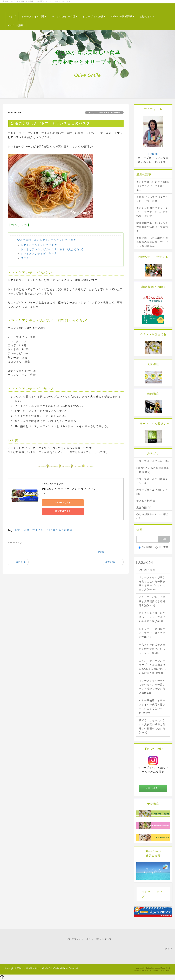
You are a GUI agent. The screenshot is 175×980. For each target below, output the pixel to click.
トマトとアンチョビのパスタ (39, 245)
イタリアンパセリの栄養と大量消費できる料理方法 (152, 601)
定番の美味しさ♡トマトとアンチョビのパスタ (47, 240)
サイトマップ (104, 939)
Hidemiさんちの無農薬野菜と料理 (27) (153, 470)
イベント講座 (16, 25)
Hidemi (153, 154)
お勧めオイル (147, 16)
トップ (12, 16)
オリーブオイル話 (94, 16)
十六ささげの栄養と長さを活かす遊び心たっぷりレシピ (152, 649)
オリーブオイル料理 (34, 16)
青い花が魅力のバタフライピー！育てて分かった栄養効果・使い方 (152, 212)
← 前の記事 (18, 555)
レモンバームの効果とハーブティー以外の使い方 (152, 633)
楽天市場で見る (90, 503)
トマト (19, 523)
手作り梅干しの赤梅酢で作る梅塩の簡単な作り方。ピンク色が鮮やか (152, 242)
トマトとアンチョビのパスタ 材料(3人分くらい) (52, 249)
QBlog (148, 570)
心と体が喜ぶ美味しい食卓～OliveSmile (41, 968)
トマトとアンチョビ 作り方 (39, 254)
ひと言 (25, 258)
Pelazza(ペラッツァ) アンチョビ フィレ (69, 489)
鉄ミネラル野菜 (63, 523)
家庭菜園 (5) (144, 508)
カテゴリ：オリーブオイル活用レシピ (104, 112)
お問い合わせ (153, 788)
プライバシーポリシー (84, 939)
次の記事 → (113, 555)
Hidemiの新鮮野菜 (122, 16)
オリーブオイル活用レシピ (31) (152, 492)
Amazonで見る (57, 503)
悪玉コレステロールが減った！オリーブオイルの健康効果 (152, 617)
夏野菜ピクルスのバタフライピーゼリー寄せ (152, 199)
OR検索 (162, 547)
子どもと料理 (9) (147, 501)
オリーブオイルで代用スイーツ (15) (152, 481)
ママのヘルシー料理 (65, 16)
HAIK (168, 971)
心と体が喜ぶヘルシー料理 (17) (152, 516)
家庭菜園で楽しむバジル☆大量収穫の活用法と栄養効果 (152, 227)
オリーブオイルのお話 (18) (153, 461)
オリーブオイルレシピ (38, 523)
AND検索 (146, 547)
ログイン (167, 948)
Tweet (102, 545)
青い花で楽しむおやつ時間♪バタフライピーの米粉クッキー (153, 186)
